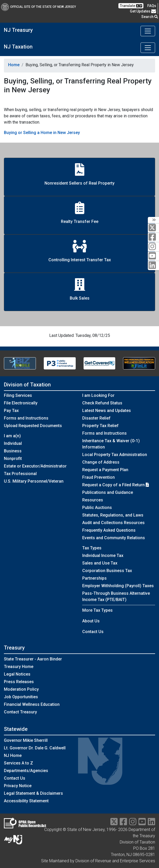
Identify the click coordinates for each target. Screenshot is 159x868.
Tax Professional (20, 474)
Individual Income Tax (103, 556)
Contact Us (93, 632)
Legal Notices (17, 674)
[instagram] (153, 247)
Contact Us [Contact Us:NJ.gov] (15, 778)
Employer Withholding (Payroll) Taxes (118, 586)
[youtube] (153, 256)
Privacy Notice (18, 786)
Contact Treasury (20, 712)
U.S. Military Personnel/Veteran (34, 481)
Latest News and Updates (107, 411)
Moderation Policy (21, 689)
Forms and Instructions (26, 418)
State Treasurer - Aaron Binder (33, 659)
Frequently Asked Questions (109, 530)
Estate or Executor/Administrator (35, 466)
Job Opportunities (21, 697)
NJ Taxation (18, 47)
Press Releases (19, 682)
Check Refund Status (102, 403)
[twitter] (153, 228)
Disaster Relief (96, 418)
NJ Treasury (18, 30)
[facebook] (153, 237)
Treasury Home (19, 667)
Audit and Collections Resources (113, 523)
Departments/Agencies (26, 771)
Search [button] (150, 17)
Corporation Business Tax (107, 571)
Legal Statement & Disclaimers (33, 793)
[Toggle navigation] (148, 31)
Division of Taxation (27, 385)
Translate (131, 6)
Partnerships (94, 578)
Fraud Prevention (98, 477)
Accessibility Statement (26, 801)
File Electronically (21, 403)
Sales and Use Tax (100, 563)
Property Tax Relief (100, 426)
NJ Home (13, 755)
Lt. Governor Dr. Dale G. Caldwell (35, 748)
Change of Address (101, 462)
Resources (93, 500)
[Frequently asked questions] (152, 6)
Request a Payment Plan (105, 470)
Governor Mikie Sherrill (26, 740)
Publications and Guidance (108, 492)
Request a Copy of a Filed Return (116, 485)
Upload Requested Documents (33, 426)
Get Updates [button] (143, 11)
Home (14, 65)
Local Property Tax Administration (115, 455)
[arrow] (153, 220)
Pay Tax (11, 411)
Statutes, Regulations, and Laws (113, 515)
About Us (91, 621)
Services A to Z (18, 763)
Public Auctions (97, 508)
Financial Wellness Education (32, 704)
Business (13, 451)
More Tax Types (97, 610)
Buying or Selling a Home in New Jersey (42, 133)
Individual (13, 443)
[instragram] (133, 823)
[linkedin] (153, 266)
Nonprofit (13, 459)
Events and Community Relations (114, 538)
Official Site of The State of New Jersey (39, 7)
